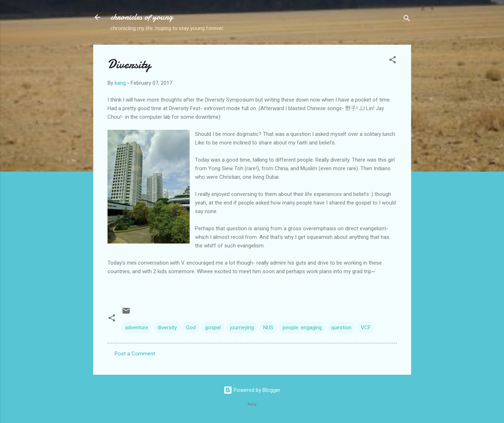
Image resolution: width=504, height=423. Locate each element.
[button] (393, 61)
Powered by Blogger (252, 390)
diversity (167, 328)
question (341, 328)
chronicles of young (142, 17)
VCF (366, 328)
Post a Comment (135, 354)
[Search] (407, 19)
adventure (137, 328)
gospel (213, 328)
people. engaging (302, 328)
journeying (242, 328)
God (191, 328)
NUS (268, 328)
